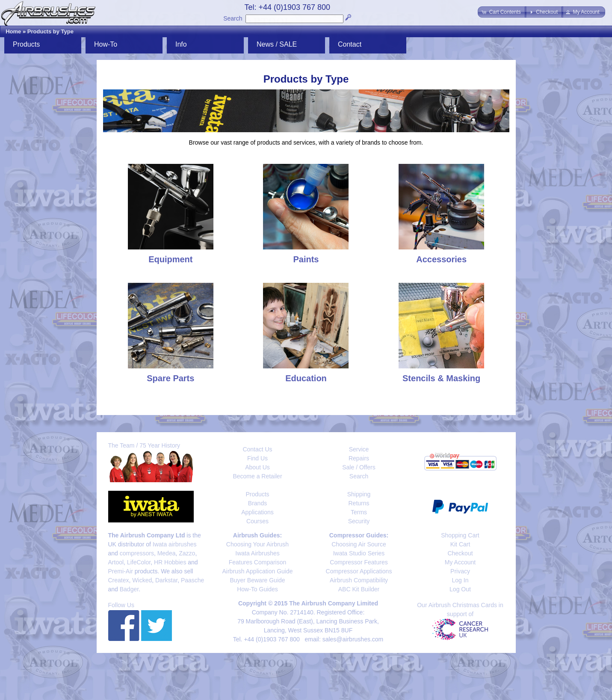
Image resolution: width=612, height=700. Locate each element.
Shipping (359, 494)
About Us (257, 467)
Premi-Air (121, 571)
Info (181, 44)
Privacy (460, 571)
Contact (350, 44)
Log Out (460, 589)
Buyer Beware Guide (257, 580)
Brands (257, 503)
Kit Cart (460, 544)
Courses (257, 521)
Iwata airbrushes (175, 544)
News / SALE (277, 44)
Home (13, 31)
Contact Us (257, 449)
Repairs (359, 458)
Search (233, 18)
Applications (257, 512)
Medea (167, 553)
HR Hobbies (170, 562)
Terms (359, 512)
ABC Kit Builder (359, 589)
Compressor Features (359, 562)
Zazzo (187, 553)
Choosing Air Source (359, 544)
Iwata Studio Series (359, 553)
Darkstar (166, 580)
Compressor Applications (359, 571)
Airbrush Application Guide (258, 571)
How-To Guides (257, 589)
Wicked (142, 580)
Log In (460, 580)
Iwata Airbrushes (257, 553)
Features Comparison (258, 562)
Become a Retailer (257, 476)
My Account (460, 562)
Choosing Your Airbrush (257, 544)
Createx (119, 580)
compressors (137, 553)
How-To (106, 44)
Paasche (192, 580)
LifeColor (139, 562)
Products (26, 44)
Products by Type (50, 31)
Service (359, 449)
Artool (116, 562)
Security (359, 521)
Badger (129, 589)
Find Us (257, 458)
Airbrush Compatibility (359, 580)
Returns (359, 503)
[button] (502, 12)
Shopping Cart (460, 535)
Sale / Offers (359, 467)
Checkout (460, 553)
